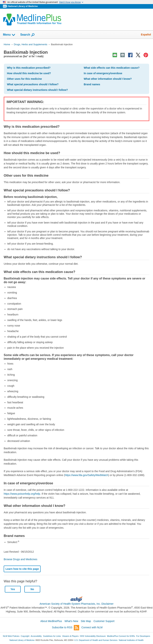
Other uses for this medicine (24, 79)
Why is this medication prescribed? (29, 68)
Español (146, 35)
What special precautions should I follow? (33, 84)
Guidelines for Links (52, 636)
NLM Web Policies (11, 636)
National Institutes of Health (131, 640)
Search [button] (28, 35)
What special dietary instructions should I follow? (37, 90)
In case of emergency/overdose (103, 73)
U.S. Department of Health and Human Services (96, 640)
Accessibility (36, 636)
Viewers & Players (70, 636)
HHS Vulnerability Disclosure (93, 636)
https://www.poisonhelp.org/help (22, 494)
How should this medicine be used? (29, 73)
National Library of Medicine (23, 6)
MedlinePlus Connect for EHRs (121, 636)
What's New (71, 621)
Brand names (92, 84)
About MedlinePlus (51, 621)
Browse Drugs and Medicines (20, 559)
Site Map (86, 621)
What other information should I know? (108, 79)
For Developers (143, 636)
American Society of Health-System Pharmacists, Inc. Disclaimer (76, 604)
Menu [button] (9, 35)
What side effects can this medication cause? (112, 68)
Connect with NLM (92, 627)
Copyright (25, 636)
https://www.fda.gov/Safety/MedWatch (86, 475)
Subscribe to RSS (66, 628)
